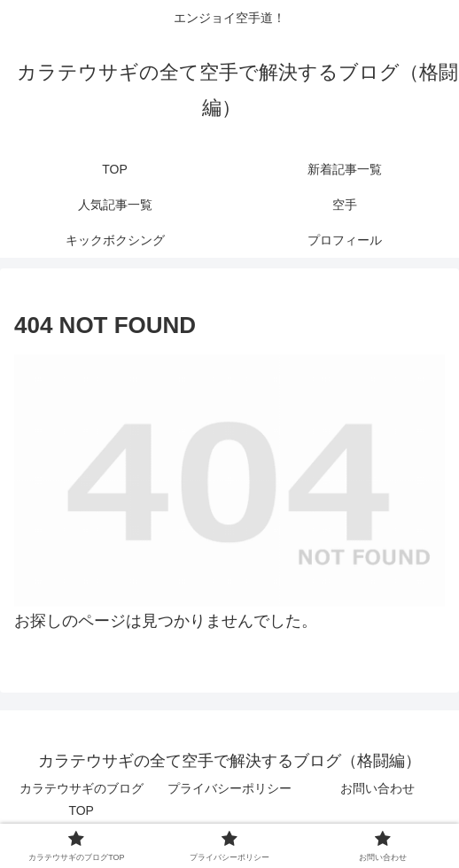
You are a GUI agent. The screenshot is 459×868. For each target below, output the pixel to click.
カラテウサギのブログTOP (82, 799)
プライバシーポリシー (229, 788)
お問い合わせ (377, 788)
